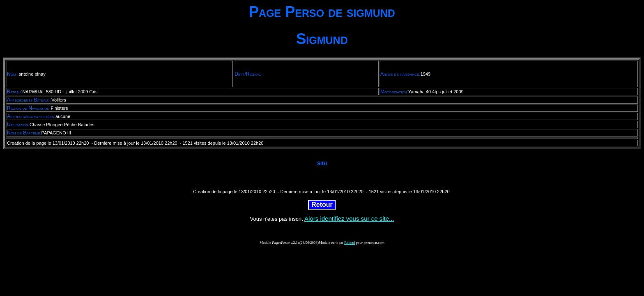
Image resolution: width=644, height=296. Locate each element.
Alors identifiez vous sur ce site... (349, 219)
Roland (350, 243)
